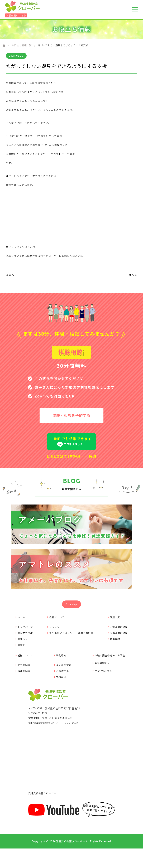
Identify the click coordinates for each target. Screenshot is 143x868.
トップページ (24, 629)
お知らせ (22, 641)
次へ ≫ (133, 275)
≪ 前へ (10, 275)
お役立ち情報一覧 (22, 45)
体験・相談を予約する (71, 416)
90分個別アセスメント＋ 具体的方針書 (70, 635)
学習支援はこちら (16, 15)
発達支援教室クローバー (42, 796)
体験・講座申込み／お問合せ (110, 658)
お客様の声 (61, 673)
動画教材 (114, 641)
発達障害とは (101, 665)
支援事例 (60, 679)
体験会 (20, 647)
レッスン (53, 629)
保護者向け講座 (118, 635)
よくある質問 (63, 667)
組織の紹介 (23, 673)
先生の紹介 (23, 667)
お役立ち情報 (24, 635)
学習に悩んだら (102, 673)
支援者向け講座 (118, 629)
